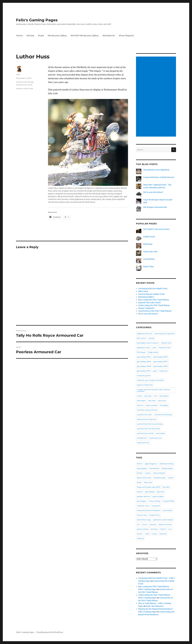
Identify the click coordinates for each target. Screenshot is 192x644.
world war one (156, 438)
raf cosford (164, 396)
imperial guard (144, 375)
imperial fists (169, 501)
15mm (140, 464)
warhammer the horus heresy (150, 424)
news (139, 396)
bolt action (142, 338)
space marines (165, 524)
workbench (142, 438)
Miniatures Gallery (57, 36)
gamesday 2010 (144, 371)
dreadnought (160, 478)
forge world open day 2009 (149, 487)
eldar (139, 482)
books (152, 338)
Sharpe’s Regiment (146, 308)
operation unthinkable (163, 520)
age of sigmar (151, 464)
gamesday (150, 492)
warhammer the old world (148, 429)
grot (155, 371)
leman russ (142, 515)
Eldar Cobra (143, 291)
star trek (152, 401)
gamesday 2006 (144, 361)
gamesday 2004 (144, 357)
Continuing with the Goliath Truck (153, 289)
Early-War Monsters (155, 606)
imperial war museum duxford (150, 380)
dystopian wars (143, 347)
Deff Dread (148, 244)
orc (138, 524)
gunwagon (142, 501)
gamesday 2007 (161, 361)
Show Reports (126, 36)
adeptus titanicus (145, 333)
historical (163, 371)
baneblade (154, 468)
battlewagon (167, 468)
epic (155, 347)
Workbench (109, 36)
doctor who (166, 343)
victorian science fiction (147, 410)
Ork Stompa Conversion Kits (155, 207)
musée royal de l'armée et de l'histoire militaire (153, 390)
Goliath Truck (149, 237)
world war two (143, 443)
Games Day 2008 (150, 252)
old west (148, 396)
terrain (140, 534)
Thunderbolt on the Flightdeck (156, 170)
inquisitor (156, 506)
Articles (30, 36)
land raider (168, 510)
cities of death (159, 473)
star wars (162, 401)
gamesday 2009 (161, 366)
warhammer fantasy (25, 82)
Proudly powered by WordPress (50, 632)
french (140, 492)
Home (19, 36)
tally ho (140, 405)
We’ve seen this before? (153, 192)
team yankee (152, 405)
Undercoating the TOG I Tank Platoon (154, 305)
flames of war (165, 347)
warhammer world (24, 85)
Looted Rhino (149, 259)
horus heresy (155, 501)
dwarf (171, 478)
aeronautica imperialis (165, 333)
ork (155, 396)
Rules (41, 36)
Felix (18, 74)
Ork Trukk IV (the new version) (156, 229)
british (140, 473)
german (161, 492)
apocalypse (142, 468)
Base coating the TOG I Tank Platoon (154, 300)
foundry (166, 487)
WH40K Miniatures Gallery (85, 36)
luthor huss (28, 88)
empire (19, 88)
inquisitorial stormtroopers (149, 510)
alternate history (167, 464)
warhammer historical (147, 419)
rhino (145, 524)
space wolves (143, 529)
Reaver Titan (149, 267)
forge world (153, 352)
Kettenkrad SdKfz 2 (146, 297)
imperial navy (143, 506)
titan (147, 534)
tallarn (163, 529)
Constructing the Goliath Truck (151, 294)
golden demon (143, 496)
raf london (141, 401)
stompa (154, 529)
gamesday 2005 (161, 357)
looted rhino (155, 515)
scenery (153, 524)
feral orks (148, 482)
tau (170, 529)
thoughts (164, 405)
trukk (154, 534)
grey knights (158, 496)
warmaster (161, 433)
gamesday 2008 (144, 366)
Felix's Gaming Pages (37, 20)
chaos (148, 473)
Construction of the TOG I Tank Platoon (155, 311)
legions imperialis (145, 385)
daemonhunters (144, 478)
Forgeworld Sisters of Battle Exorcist (159, 177)
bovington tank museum (148, 343)
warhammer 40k (144, 415)
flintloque (141, 352)
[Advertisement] (156, 97)
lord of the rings (144, 520)
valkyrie (140, 538)
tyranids (163, 534)
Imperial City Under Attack (149, 303)
